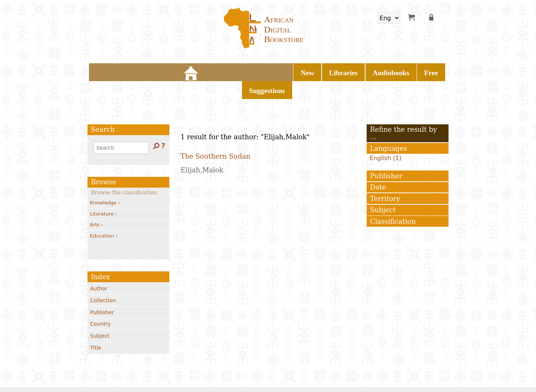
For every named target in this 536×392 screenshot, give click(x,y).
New (203, 71)
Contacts (141, 376)
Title (96, 327)
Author (99, 268)
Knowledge (105, 182)
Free (306, 71)
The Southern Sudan (216, 135)
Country (100, 303)
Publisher (102, 291)
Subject (100, 315)
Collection (103, 280)
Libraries (233, 71)
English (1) (386, 137)
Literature (104, 193)
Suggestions (339, 71)
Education (104, 215)
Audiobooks (273, 71)
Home (182, 71)
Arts (97, 204)
